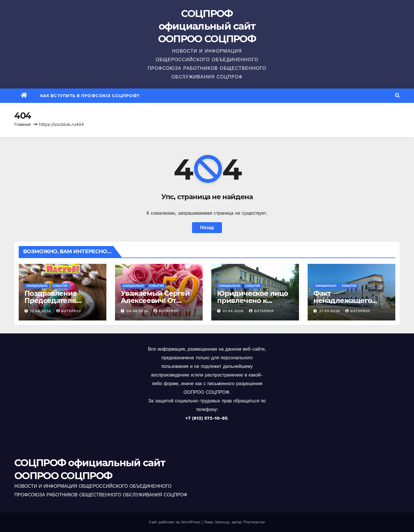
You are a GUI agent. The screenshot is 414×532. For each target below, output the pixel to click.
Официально (37, 286)
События (60, 286)
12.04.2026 (41, 311)
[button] (397, 96)
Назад (207, 227)
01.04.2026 (234, 311)
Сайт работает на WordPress (175, 522)
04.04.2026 (138, 311)
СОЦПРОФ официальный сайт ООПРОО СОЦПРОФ (207, 26)
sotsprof (69, 311)
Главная (23, 124)
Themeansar (254, 522)
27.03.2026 (330, 311)
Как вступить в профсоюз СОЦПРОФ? (90, 96)
